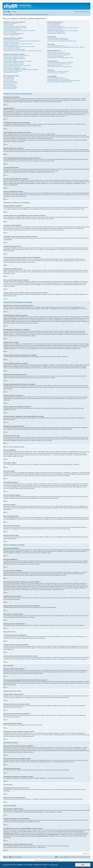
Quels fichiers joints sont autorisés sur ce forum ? (58, 71)
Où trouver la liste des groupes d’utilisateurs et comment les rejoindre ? (63, 28)
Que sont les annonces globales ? (11, 83)
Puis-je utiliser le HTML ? (9, 79)
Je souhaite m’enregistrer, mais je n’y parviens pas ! (15, 26)
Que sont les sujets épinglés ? (10, 86)
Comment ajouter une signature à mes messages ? (15, 58)
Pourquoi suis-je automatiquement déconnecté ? (14, 33)
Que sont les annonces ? (9, 84)
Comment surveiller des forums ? (55, 65)
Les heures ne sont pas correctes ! (11, 42)
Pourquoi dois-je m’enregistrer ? (11, 24)
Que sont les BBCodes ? (9, 77)
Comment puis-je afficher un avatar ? (12, 48)
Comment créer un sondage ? (10, 60)
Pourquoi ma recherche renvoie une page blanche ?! (59, 55)
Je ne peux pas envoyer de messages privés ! (57, 38)
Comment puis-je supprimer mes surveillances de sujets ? (60, 67)
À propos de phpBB (49, 812)
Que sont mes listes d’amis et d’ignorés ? (56, 46)
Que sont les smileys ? (8, 80)
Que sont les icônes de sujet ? (10, 88)
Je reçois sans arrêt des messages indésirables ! (58, 39)
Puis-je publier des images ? (10, 81)
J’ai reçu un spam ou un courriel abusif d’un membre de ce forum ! (62, 41)
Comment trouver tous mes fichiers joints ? (57, 73)
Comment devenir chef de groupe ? (55, 29)
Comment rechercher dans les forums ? (56, 52)
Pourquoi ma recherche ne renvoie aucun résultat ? (59, 53)
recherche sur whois (8, 832)
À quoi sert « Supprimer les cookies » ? (12, 35)
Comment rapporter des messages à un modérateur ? (15, 68)
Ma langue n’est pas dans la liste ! (11, 45)
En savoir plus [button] (53, 865)
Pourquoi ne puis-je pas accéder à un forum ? (14, 64)
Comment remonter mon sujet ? (10, 72)
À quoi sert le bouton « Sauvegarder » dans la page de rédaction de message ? (21, 70)
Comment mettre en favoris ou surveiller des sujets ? (59, 64)
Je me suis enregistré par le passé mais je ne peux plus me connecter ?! (19, 31)
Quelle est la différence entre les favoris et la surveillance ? (60, 62)
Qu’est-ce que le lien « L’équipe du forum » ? (57, 33)
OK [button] (83, 865)
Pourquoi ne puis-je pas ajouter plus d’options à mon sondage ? (18, 61)
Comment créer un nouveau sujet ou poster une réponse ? (16, 56)
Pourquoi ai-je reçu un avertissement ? (12, 67)
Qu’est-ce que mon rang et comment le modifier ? (14, 49)
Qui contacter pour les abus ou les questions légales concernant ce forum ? (64, 80)
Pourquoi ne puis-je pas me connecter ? (12, 29)
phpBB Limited (42, 810)
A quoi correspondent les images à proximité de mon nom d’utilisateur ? (19, 47)
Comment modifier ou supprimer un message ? (14, 57)
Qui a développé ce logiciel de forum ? (56, 78)
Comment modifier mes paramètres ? (12, 39)
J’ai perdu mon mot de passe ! (10, 32)
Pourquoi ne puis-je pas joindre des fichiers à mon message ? (17, 65)
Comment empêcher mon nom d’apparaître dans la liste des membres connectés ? (22, 41)
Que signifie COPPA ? (8, 25)
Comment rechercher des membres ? (56, 56)
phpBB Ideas (76, 820)
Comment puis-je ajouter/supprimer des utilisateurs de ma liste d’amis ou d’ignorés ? (66, 47)
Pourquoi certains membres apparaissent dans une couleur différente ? (63, 31)
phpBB (11, 251)
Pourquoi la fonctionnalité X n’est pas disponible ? (58, 79)
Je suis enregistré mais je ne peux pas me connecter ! (15, 28)
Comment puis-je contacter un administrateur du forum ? (60, 82)
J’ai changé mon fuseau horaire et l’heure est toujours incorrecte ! (18, 44)
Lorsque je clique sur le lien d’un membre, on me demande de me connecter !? (23, 51)
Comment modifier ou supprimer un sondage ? (14, 63)
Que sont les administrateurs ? (54, 24)
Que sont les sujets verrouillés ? (11, 87)
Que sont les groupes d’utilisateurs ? (55, 26)
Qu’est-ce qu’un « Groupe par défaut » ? (56, 32)
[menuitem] (5, 12)
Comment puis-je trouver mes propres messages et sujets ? (61, 58)
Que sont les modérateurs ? (53, 25)
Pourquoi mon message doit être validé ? (13, 71)
